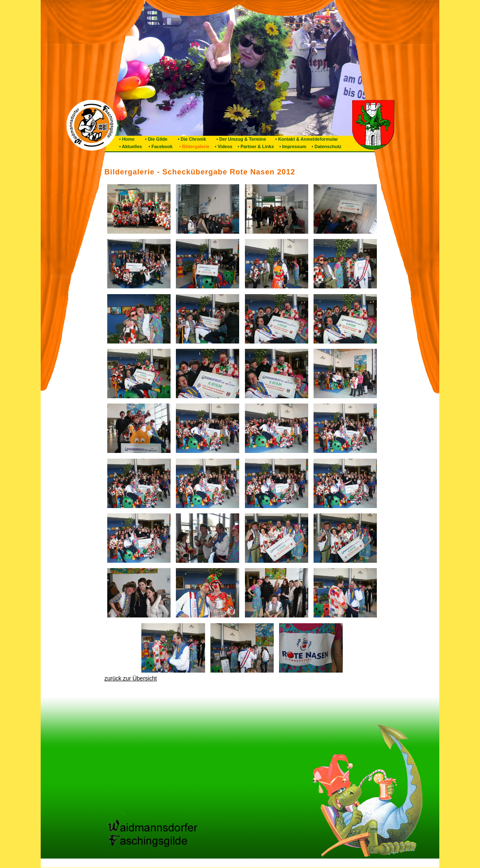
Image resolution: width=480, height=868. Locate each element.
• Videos (223, 146)
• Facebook (159, 146)
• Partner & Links (255, 146)
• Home (127, 139)
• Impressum (292, 146)
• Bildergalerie (193, 146)
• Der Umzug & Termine (238, 139)
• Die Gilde (153, 139)
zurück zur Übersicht (131, 678)
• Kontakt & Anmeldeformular (304, 139)
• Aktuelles (130, 146)
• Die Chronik (189, 139)
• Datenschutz (326, 146)
